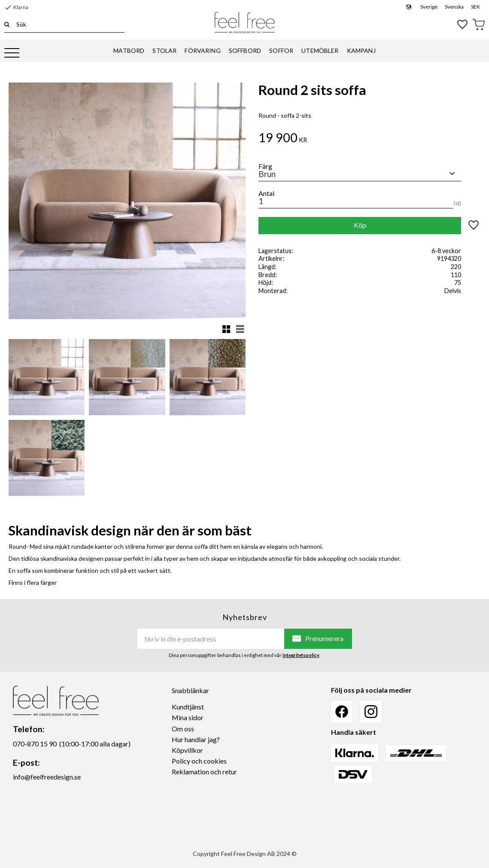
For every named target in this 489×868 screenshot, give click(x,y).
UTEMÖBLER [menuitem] (320, 50)
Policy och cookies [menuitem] (199, 761)
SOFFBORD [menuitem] (245, 50)
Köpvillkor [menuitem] (187, 750)
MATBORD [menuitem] (129, 50)
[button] (12, 53)
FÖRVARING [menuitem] (202, 50)
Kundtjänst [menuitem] (188, 707)
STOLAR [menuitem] (164, 50)
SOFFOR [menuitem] (281, 50)
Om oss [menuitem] (183, 729)
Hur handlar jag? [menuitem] (196, 739)
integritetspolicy (301, 655)
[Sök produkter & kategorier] (67, 24)
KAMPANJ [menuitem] (361, 50)
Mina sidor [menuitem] (188, 717)
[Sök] (7, 24)
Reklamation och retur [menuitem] (204, 772)
